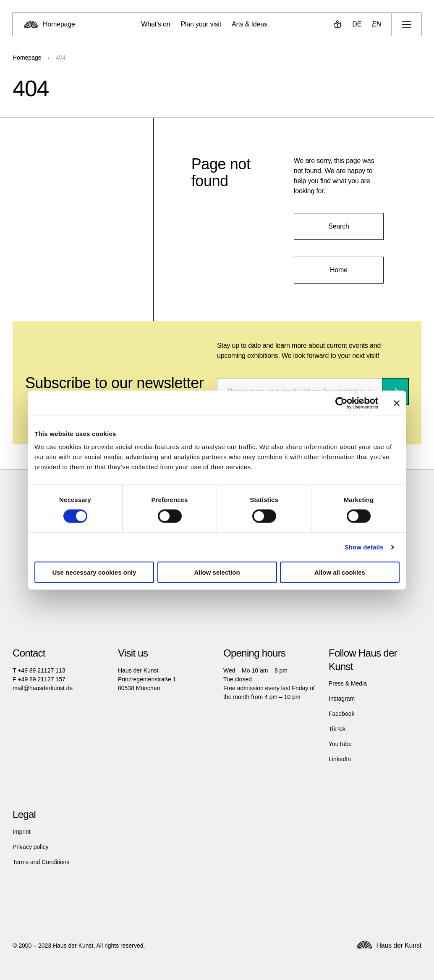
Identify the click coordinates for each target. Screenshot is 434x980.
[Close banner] (397, 403)
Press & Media (348, 683)
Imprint (22, 832)
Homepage (27, 58)
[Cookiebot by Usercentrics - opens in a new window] (341, 403)
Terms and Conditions (41, 862)
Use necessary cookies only (94, 572)
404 (61, 58)
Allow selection (217, 572)
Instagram (342, 699)
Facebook (341, 714)
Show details (364, 547)
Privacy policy (31, 847)
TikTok (337, 729)
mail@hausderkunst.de (43, 688)
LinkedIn (340, 759)
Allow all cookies (340, 572)
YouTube (340, 744)
